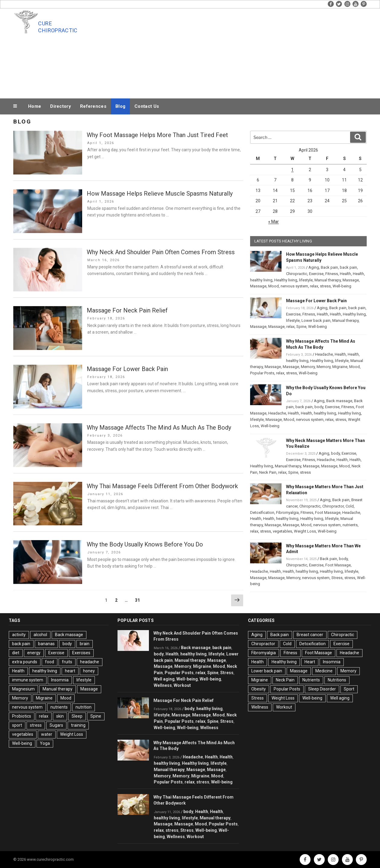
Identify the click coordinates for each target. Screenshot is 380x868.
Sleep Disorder (322, 689)
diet (16, 653)
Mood (274, 286)
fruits (67, 662)
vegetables (282, 531)
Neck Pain (268, 472)
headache (90, 662)
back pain (348, 267)
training (78, 725)
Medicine (324, 671)
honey (89, 671)
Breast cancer (310, 635)
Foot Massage (328, 512)
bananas (46, 644)
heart (70, 671)
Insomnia (60, 680)
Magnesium (23, 689)
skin (60, 716)
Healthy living (286, 280)
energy (34, 653)
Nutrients (311, 680)
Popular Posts (262, 373)
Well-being (342, 286)
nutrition (84, 707)
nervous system (294, 286)
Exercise (316, 274)
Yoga (45, 743)
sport (17, 725)
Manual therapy (328, 280)
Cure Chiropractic (58, 27)
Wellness (163, 685)
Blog (120, 106)
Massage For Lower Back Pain (127, 369)
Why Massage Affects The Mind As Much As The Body (159, 428)
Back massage (339, 401)
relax (314, 286)
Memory (308, 367)
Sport (349, 689)
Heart (310, 662)
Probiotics (22, 716)
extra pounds (25, 662)
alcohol (40, 635)
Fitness (332, 274)
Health (345, 274)
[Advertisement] (251, 52)
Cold (350, 506)
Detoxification (262, 512)
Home (35, 106)
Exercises (81, 653)
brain (85, 644)
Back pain (329, 267)
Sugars (56, 725)
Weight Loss (305, 531)
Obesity (259, 689)
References (93, 106)
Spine (301, 327)
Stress (337, 578)
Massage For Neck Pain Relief (127, 310)
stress (325, 286)
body (319, 407)
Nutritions (337, 680)
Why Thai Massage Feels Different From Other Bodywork (162, 486)
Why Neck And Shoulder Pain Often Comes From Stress (161, 252)
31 (139, 600)
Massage (351, 280)
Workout (182, 685)
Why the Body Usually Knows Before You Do (145, 544)
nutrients (350, 525)
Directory (61, 106)
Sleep (77, 716)
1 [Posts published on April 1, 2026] (292, 170)
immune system (28, 680)
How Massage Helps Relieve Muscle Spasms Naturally (160, 194)
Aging (314, 267)
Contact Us (147, 106)
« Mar (274, 222)
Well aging (164, 679)
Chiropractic (297, 274)
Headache (324, 354)
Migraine (340, 367)
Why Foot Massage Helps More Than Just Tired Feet (157, 135)
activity (19, 635)
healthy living (261, 280)
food (50, 662)
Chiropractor (333, 506)
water (47, 734)
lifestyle (306, 280)
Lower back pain (316, 320)
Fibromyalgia (287, 512)
